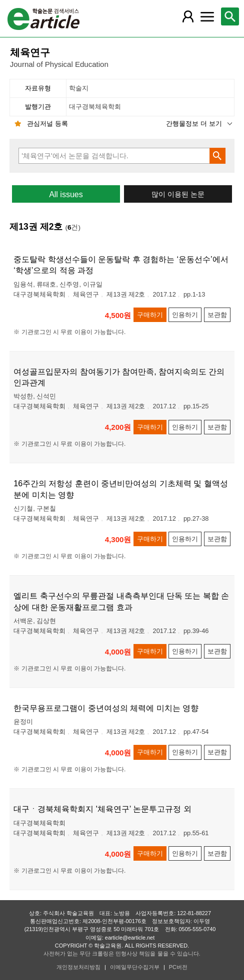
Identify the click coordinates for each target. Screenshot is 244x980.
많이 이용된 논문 (178, 194)
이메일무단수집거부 (135, 967)
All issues (66, 194)
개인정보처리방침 (78, 967)
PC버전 (178, 967)
